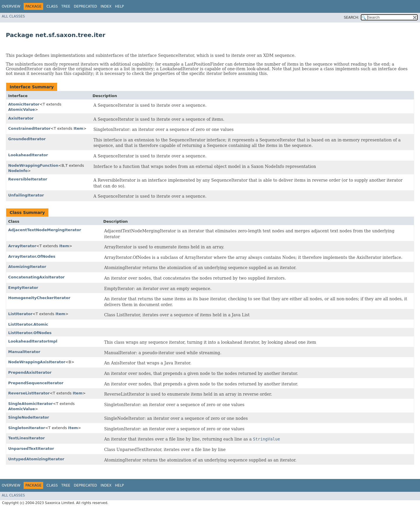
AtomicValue (22, 109)
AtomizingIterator (27, 267)
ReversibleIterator (28, 179)
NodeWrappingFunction (33, 165)
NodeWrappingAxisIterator (37, 362)
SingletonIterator (27, 428)
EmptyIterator (23, 288)
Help (119, 6)
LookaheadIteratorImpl (33, 341)
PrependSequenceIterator (36, 383)
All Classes (13, 16)
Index (106, 6)
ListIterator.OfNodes (30, 333)
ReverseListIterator (29, 393)
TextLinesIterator (27, 438)
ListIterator (20, 314)
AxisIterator (21, 118)
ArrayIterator (22, 246)
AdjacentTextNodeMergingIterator (45, 230)
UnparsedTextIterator (31, 449)
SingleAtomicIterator (30, 404)
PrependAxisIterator (30, 372)
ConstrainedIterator (29, 128)
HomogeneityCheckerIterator (39, 298)
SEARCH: (352, 17)
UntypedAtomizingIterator (36, 459)
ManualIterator (24, 352)
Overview (11, 6)
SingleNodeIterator (29, 417)
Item (78, 128)
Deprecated (85, 6)
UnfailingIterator (26, 195)
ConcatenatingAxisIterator (36, 277)
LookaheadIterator (28, 155)
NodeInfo (18, 171)
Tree (66, 6)
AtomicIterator (24, 104)
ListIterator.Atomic (28, 324)
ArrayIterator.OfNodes (32, 256)
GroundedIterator (27, 139)
